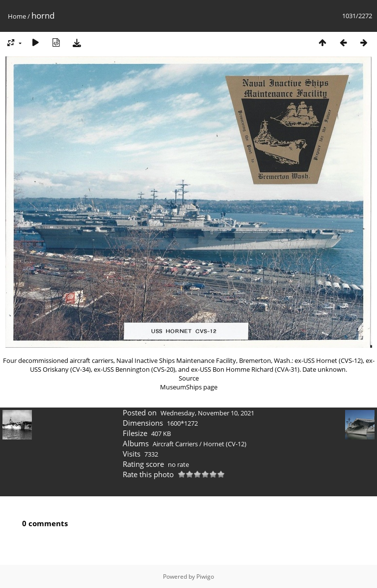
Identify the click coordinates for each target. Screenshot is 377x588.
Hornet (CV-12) (225, 444)
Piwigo (205, 576)
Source (189, 378)
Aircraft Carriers (175, 444)
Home (17, 16)
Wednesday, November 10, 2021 (207, 413)
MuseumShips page (189, 387)
